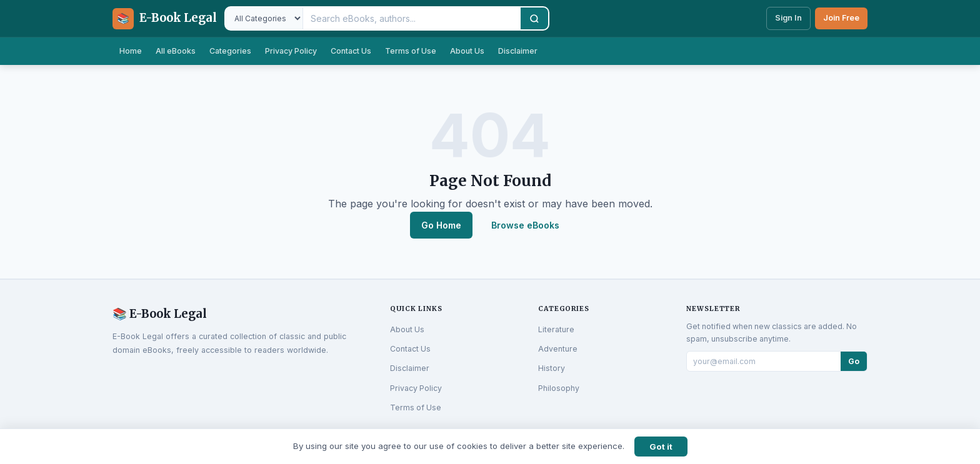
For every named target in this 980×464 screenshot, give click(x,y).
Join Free (841, 18)
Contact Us (351, 51)
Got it (661, 447)
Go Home (441, 225)
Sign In (788, 18)
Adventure (558, 349)
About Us (467, 51)
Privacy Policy (291, 51)
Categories (230, 51)
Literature (556, 329)
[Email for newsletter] (764, 361)
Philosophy (559, 388)
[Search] (534, 18)
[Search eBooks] (412, 18)
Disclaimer (518, 51)
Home (131, 51)
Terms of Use (411, 51)
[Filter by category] (264, 18)
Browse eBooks (525, 225)
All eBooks (176, 51)
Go (854, 361)
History (552, 368)
